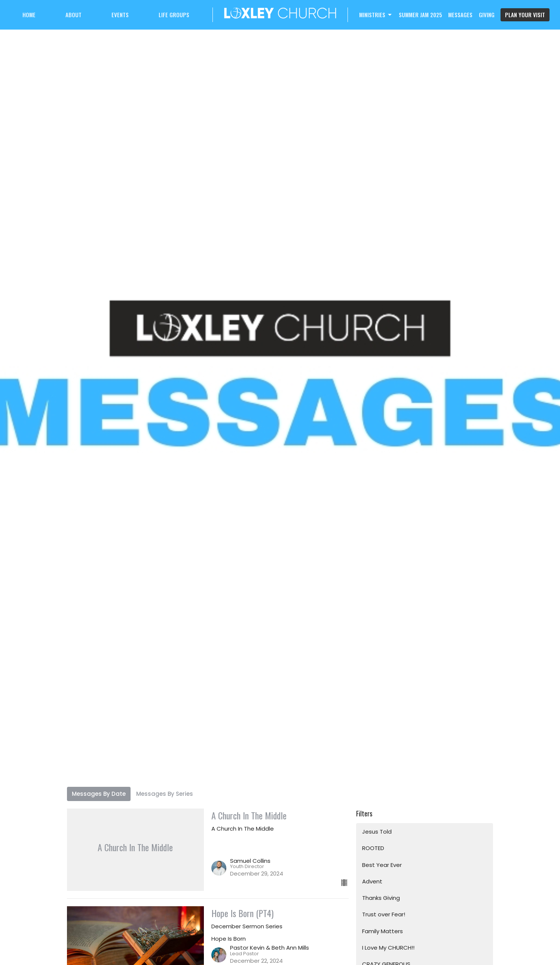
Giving (487, 15)
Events (120, 15)
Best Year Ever (382, 865)
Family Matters (382, 931)
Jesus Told (377, 832)
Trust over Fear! (384, 914)
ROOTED (373, 848)
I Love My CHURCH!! (388, 948)
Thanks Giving (381, 898)
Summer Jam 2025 (420, 15)
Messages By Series (165, 794)
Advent (372, 881)
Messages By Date (99, 794)
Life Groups (174, 15)
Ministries (376, 15)
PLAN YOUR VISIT (525, 15)
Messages (460, 15)
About (74, 15)
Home (29, 15)
